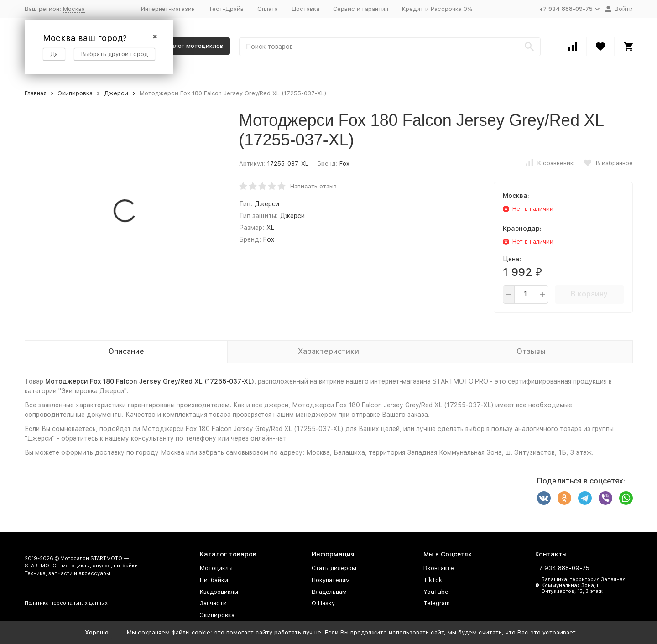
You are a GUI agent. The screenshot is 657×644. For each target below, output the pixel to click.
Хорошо (97, 632)
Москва (74, 9)
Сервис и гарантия (361, 9)
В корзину (589, 294)
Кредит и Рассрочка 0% (437, 9)
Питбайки (214, 580)
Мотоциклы (216, 568)
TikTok (433, 580)
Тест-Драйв (226, 9)
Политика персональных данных (66, 603)
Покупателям (331, 580)
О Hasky (323, 603)
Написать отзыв (313, 186)
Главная (36, 93)
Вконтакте (439, 568)
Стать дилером (334, 568)
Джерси (116, 93)
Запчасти (213, 603)
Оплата (268, 9)
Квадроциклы (219, 592)
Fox (344, 164)
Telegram (437, 603)
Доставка (305, 9)
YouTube (436, 592)
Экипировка (75, 93)
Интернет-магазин (168, 9)
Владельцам (329, 592)
